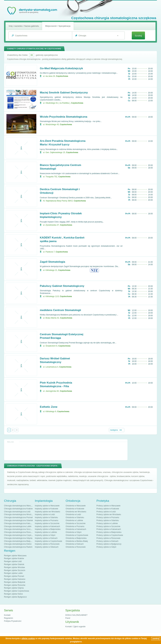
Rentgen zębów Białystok (15, 582)
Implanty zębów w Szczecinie (47, 523)
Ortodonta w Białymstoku (76, 538)
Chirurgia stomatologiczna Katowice (19, 523)
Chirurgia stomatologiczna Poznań (18, 517)
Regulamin (9, 618)
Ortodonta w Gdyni (74, 532)
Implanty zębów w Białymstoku (48, 529)
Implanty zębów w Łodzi (45, 514)
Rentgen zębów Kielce (13, 594)
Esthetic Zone (49, 407)
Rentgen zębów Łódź (13, 561)
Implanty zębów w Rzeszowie (47, 544)
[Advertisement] (66, 451)
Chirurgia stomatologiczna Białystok (19, 541)
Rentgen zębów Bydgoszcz (15, 597)
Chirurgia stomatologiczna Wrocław (19, 514)
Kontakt (7, 615)
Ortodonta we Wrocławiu (76, 512)
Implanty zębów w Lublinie (46, 532)
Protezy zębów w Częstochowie (110, 535)
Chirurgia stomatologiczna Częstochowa (21, 535)
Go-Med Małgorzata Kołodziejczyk (61, 68)
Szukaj (138, 36)
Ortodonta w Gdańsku (75, 517)
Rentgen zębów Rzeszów (15, 585)
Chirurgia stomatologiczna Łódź (17, 512)
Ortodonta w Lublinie (74, 520)
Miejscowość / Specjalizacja (58, 26)
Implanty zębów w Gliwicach (47, 547)
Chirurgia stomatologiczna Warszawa (20, 506)
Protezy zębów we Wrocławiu (109, 514)
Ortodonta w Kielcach (75, 544)
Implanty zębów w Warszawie (47, 506)
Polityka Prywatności (13, 621)
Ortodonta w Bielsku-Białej (77, 541)
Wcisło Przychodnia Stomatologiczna (64, 117)
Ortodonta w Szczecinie (76, 523)
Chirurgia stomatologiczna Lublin (18, 526)
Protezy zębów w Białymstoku (109, 532)
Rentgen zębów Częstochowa (17, 591)
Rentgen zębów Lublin (13, 573)
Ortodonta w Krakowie (75, 509)
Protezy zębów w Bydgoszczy (109, 544)
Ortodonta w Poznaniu (75, 526)
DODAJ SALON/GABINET (76, 615)
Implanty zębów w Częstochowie (49, 541)
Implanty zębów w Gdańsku (46, 517)
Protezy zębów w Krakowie (108, 509)
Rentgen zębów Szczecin (15, 570)
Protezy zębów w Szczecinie (108, 526)
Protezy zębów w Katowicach (109, 529)
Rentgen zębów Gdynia (14, 588)
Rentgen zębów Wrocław (15, 567)
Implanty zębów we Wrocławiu (48, 512)
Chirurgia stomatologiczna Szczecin (19, 529)
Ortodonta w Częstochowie (77, 535)
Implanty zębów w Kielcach (46, 538)
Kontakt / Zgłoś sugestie (75, 627)
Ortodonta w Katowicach (76, 529)
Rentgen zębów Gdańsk (14, 564)
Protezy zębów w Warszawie (108, 506)
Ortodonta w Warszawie (76, 506)
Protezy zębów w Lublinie (107, 523)
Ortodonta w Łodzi (73, 514)
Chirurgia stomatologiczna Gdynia (18, 538)
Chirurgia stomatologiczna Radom (18, 547)
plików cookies (28, 639)
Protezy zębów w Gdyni (106, 547)
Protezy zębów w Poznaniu (108, 517)
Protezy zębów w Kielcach (107, 541)
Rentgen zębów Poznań (14, 576)
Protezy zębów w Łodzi (106, 512)
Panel (68, 618)
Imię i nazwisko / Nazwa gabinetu (24, 26)
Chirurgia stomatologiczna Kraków (18, 509)
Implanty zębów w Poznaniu (47, 520)
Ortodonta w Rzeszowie (76, 547)
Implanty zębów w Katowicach (47, 526)
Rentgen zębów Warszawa (15, 556)
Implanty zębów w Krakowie (47, 509)
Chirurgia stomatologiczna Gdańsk (18, 520)
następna (114, 430)
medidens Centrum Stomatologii (61, 310)
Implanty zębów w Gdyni (45, 535)
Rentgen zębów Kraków (14, 558)
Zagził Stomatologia (53, 262)
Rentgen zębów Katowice (15, 579)
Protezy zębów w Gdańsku (108, 520)
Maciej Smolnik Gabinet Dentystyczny (64, 93)
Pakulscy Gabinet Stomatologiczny (62, 286)
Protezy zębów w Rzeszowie (108, 538)
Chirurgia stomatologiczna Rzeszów (19, 532)
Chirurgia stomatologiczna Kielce (18, 544)
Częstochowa (62, 76)
